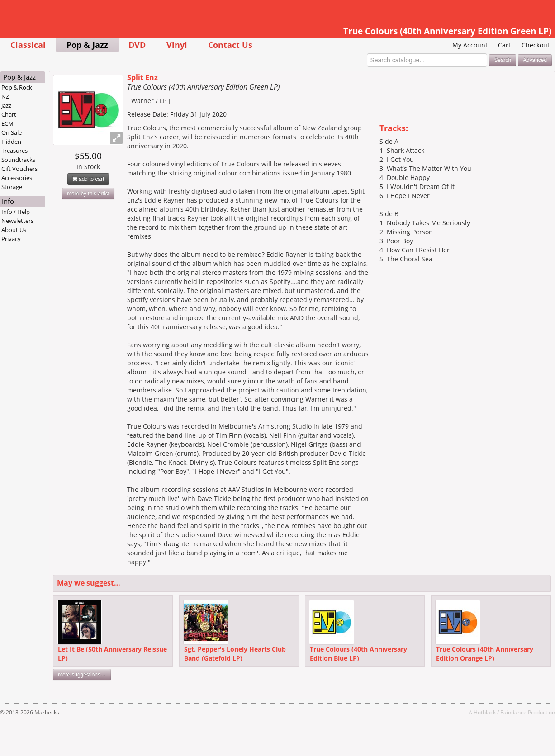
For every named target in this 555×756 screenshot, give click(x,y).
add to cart (88, 179)
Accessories (17, 178)
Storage (12, 187)
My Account (470, 45)
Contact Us (230, 45)
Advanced (535, 60)
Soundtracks (18, 160)
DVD (137, 45)
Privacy (11, 239)
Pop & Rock (17, 87)
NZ (5, 96)
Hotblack (485, 712)
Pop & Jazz (87, 45)
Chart (9, 114)
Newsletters (17, 221)
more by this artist (88, 194)
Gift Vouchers (19, 169)
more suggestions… (82, 675)
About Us (14, 230)
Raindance (513, 712)
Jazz (6, 105)
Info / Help (16, 212)
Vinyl (177, 45)
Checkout (536, 45)
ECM (7, 123)
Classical (28, 45)
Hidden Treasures (14, 146)
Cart (504, 45)
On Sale (12, 132)
